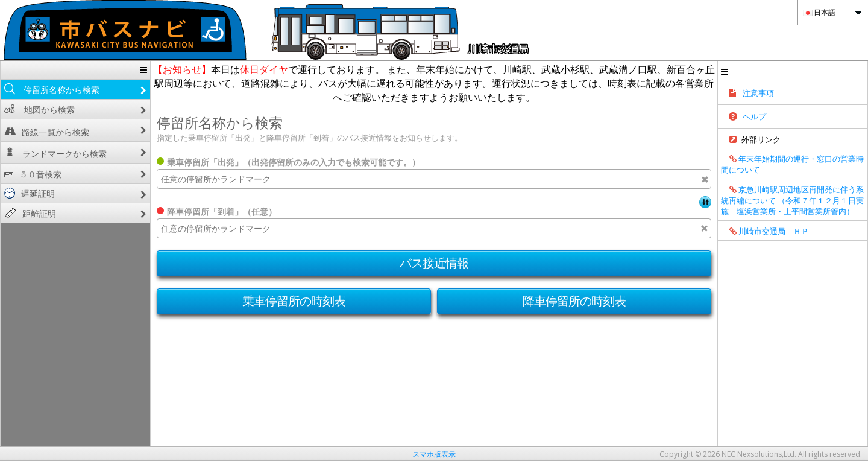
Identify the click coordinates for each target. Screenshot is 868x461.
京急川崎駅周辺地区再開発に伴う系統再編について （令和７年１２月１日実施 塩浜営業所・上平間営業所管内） (792, 200)
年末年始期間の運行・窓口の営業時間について (792, 164)
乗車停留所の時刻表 (294, 301)
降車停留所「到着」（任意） (222, 211)
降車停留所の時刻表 (574, 301)
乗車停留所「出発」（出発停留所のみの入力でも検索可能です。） (294, 162)
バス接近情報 (434, 263)
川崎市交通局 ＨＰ (765, 231)
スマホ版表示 (434, 454)
